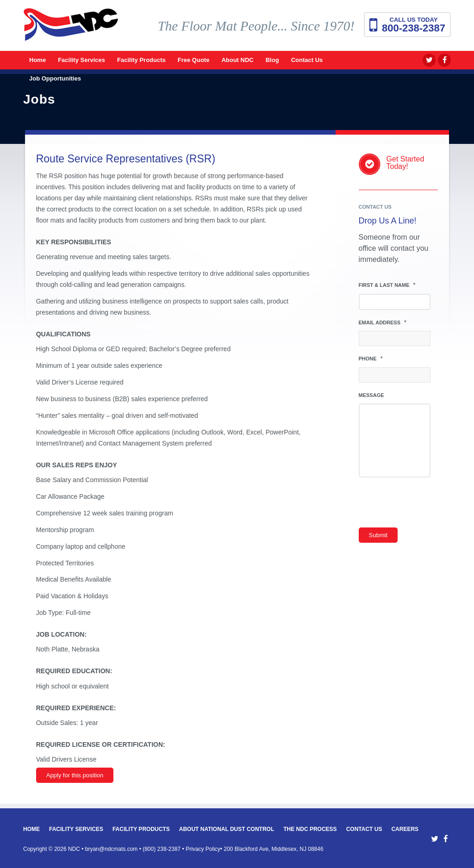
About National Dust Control (227, 829)
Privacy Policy (203, 849)
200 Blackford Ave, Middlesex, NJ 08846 (273, 849)
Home (31, 829)
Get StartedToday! (405, 163)
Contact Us (364, 829)
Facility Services (76, 829)
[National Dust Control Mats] (71, 30)
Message (371, 395)
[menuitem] (37, 60)
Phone (371, 358)
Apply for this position (75, 775)
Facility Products (141, 829)
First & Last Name (387, 285)
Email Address (383, 322)
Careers (405, 829)
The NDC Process (310, 829)
